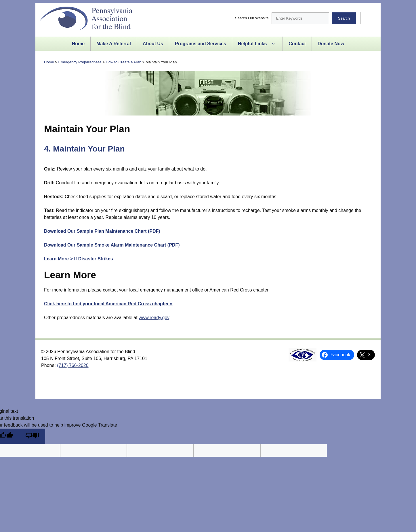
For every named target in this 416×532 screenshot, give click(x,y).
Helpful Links (257, 44)
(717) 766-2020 (73, 365)
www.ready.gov (154, 318)
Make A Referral (114, 44)
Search (344, 18)
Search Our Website (252, 18)
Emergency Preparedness (80, 62)
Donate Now (331, 44)
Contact (297, 44)
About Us (153, 44)
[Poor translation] (32, 436)
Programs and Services (201, 44)
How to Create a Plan (124, 62)
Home (78, 44)
